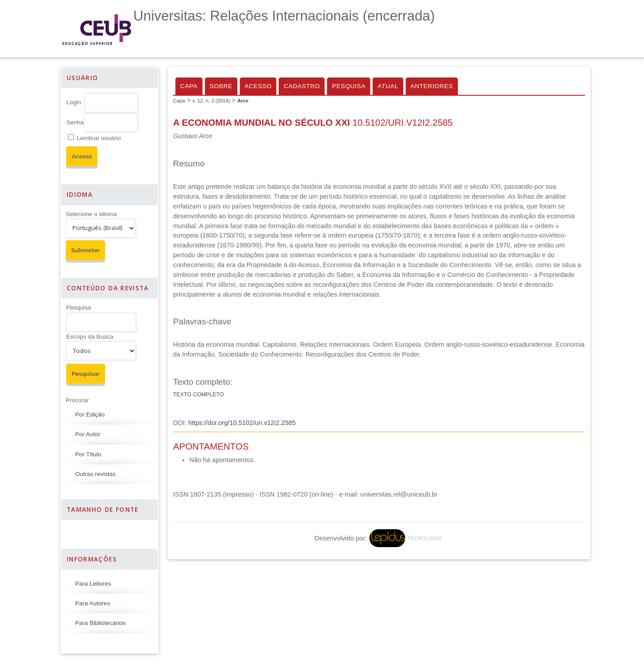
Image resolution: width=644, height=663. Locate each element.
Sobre (221, 86)
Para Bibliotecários (100, 623)
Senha (75, 122)
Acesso (258, 86)
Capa (189, 86)
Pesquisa (79, 308)
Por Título (88, 454)
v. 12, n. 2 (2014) (211, 101)
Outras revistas (95, 474)
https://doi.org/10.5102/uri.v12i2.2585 (242, 423)
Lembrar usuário (99, 138)
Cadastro (302, 86)
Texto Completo (199, 395)
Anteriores (432, 86)
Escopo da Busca (90, 337)
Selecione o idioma (91, 214)
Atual (388, 86)
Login (74, 102)
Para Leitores (93, 584)
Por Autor (88, 434)
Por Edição (90, 414)
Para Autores (93, 603)
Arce (243, 101)
